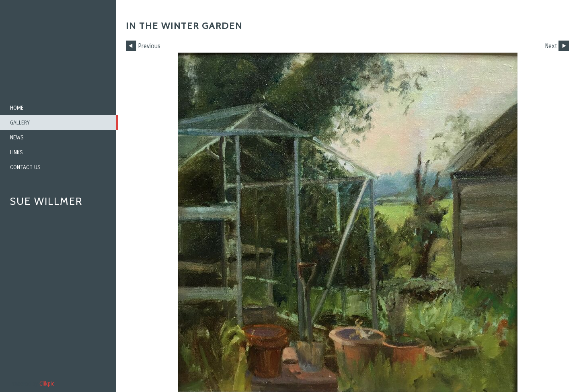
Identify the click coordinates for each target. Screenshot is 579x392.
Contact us (25, 167)
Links (16, 152)
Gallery (20, 123)
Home (17, 108)
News (17, 138)
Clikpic (47, 384)
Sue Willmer (46, 201)
